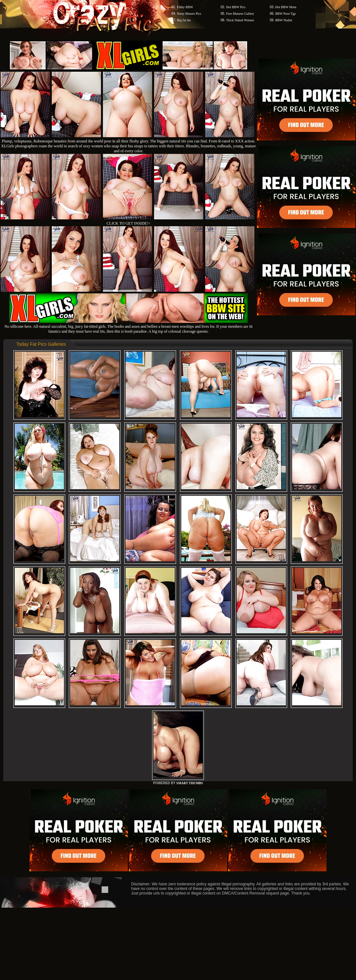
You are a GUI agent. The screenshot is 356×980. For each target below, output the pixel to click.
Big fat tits (184, 20)
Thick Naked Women (240, 20)
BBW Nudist (284, 20)
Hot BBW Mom (286, 7)
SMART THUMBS (190, 783)
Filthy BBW (185, 7)
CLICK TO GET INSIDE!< (129, 223)
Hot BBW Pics (236, 7)
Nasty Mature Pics (189, 14)
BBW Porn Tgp (286, 14)
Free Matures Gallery (240, 14)
